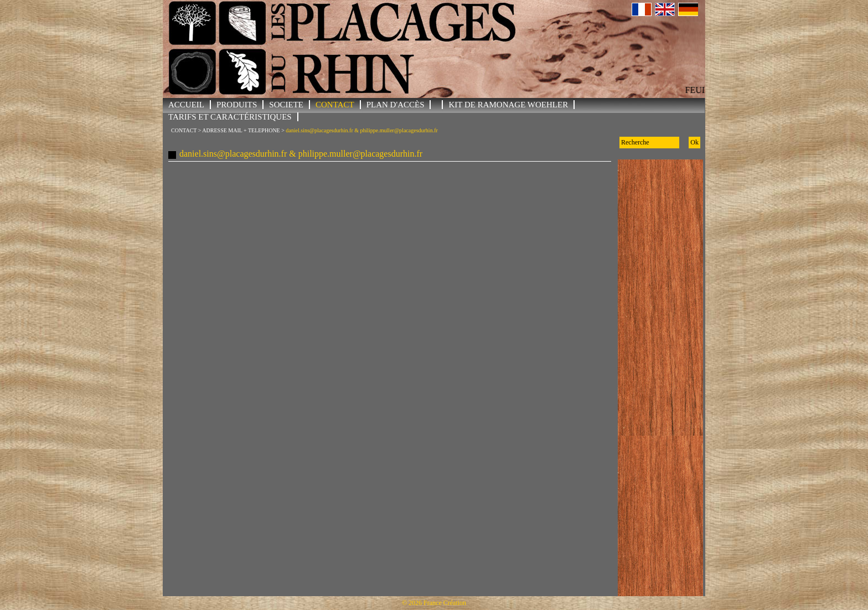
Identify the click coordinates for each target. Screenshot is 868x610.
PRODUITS (237, 105)
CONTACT (335, 105)
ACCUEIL (186, 105)
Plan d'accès (396, 105)
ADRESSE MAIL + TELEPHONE (241, 130)
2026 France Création (437, 603)
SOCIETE (286, 105)
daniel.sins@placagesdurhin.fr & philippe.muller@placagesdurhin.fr (361, 130)
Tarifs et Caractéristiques (230, 117)
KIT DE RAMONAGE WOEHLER (508, 105)
